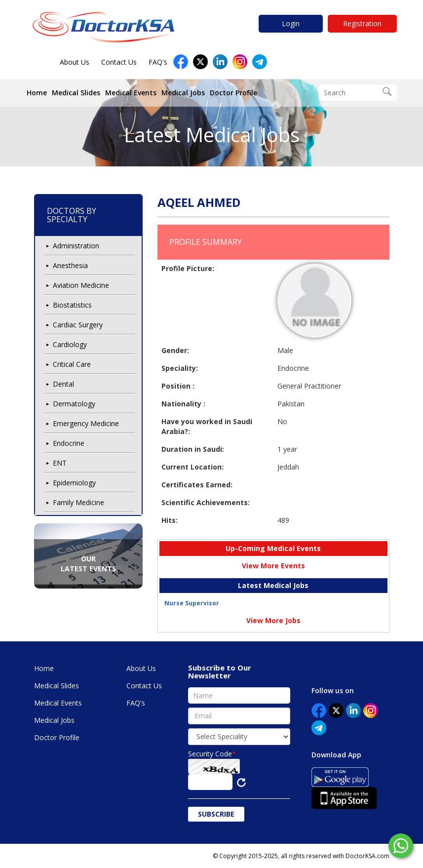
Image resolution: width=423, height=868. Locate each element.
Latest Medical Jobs (212, 135)
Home (37, 93)
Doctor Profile (233, 93)
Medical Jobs (183, 93)
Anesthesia (70, 265)
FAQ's (158, 62)
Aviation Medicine (81, 285)
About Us (75, 62)
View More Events (273, 566)
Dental (63, 384)
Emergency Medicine (86, 423)
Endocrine (69, 443)
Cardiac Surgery (78, 325)
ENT (60, 463)
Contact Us (119, 62)
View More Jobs (273, 620)
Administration (76, 246)
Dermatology (74, 404)
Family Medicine (78, 502)
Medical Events (131, 93)
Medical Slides (76, 93)
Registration (362, 23)
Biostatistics (72, 305)
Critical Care (72, 364)
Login (291, 23)
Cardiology (70, 344)
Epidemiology (74, 483)
